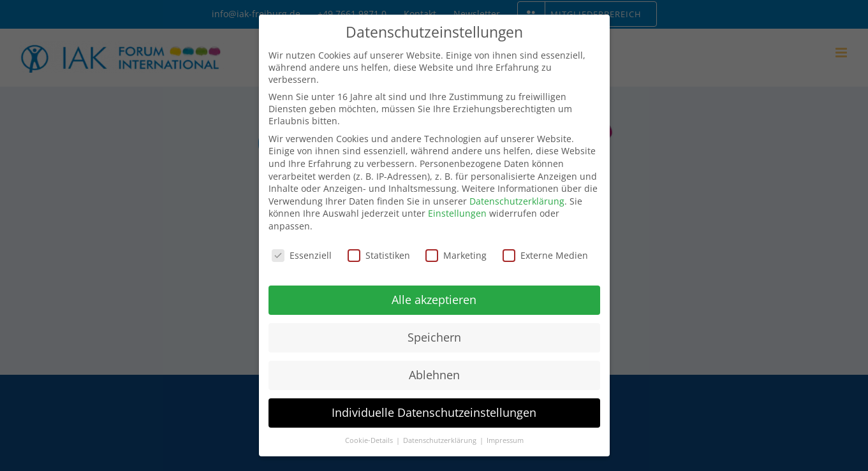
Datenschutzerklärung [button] (441, 440)
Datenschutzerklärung (517, 201)
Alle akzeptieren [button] (434, 300)
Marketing (456, 255)
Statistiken (379, 255)
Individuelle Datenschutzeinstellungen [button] (434, 412)
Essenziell (302, 255)
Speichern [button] (434, 337)
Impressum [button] (505, 440)
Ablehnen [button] (434, 375)
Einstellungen (457, 213)
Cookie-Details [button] (370, 440)
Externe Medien (545, 255)
